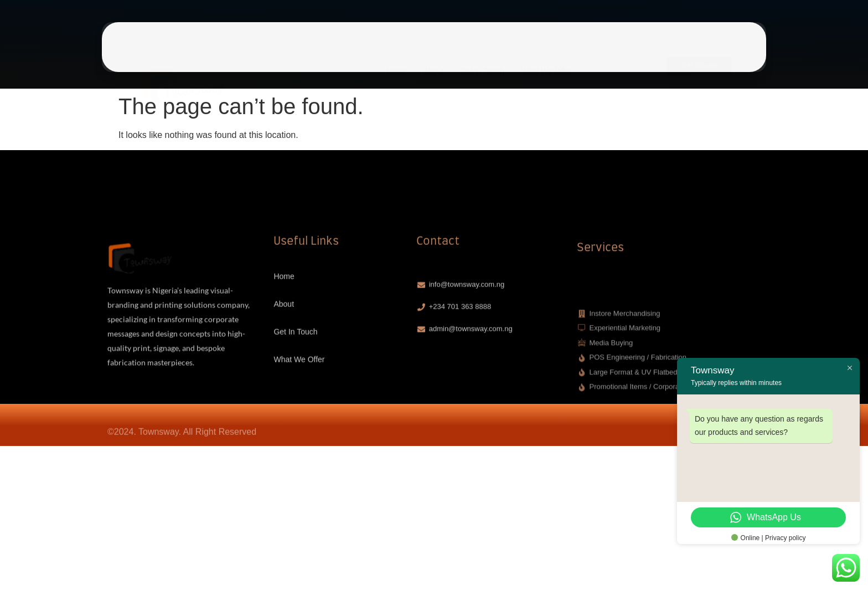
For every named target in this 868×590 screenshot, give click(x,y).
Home (397, 51)
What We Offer (546, 51)
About (434, 51)
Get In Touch (482, 51)
